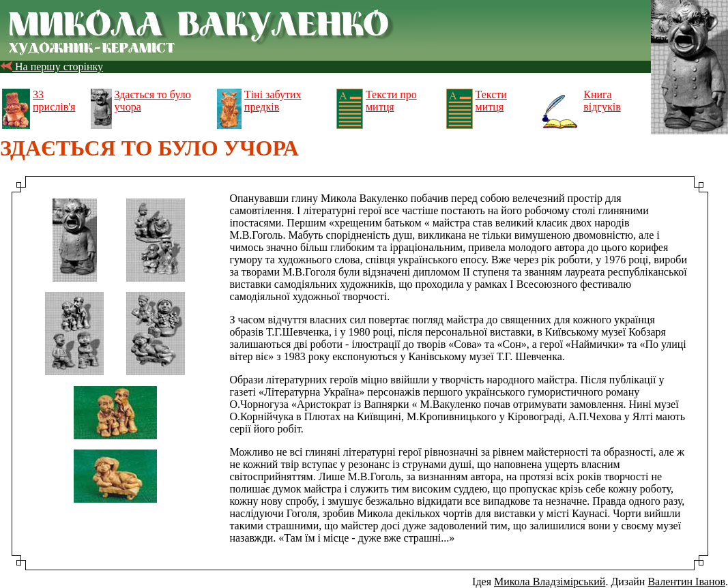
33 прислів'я (54, 101)
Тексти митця (491, 101)
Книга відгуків (602, 101)
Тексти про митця (391, 101)
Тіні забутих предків (273, 101)
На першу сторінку (52, 67)
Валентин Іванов (686, 582)
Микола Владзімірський (550, 582)
